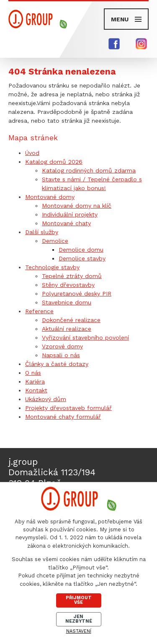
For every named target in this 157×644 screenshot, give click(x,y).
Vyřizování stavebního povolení (85, 337)
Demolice (55, 241)
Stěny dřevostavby (68, 285)
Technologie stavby (52, 267)
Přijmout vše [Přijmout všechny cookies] (79, 600)
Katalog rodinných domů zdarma (89, 170)
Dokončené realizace (71, 320)
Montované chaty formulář (63, 417)
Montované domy (50, 197)
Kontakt (36, 390)
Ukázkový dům (46, 399)
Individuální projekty (70, 214)
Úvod (32, 153)
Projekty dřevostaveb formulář (68, 408)
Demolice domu (81, 250)
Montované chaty (66, 223)
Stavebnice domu (67, 302)
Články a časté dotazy (57, 364)
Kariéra (35, 381)
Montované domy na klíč (77, 206)
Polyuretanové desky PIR (77, 294)
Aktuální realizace (67, 329)
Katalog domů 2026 (54, 162)
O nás (33, 373)
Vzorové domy (62, 346)
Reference (39, 311)
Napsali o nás (61, 355)
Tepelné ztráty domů (72, 276)
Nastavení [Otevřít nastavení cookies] (79, 631)
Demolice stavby (82, 258)
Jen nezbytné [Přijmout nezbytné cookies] (79, 619)
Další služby (42, 232)
